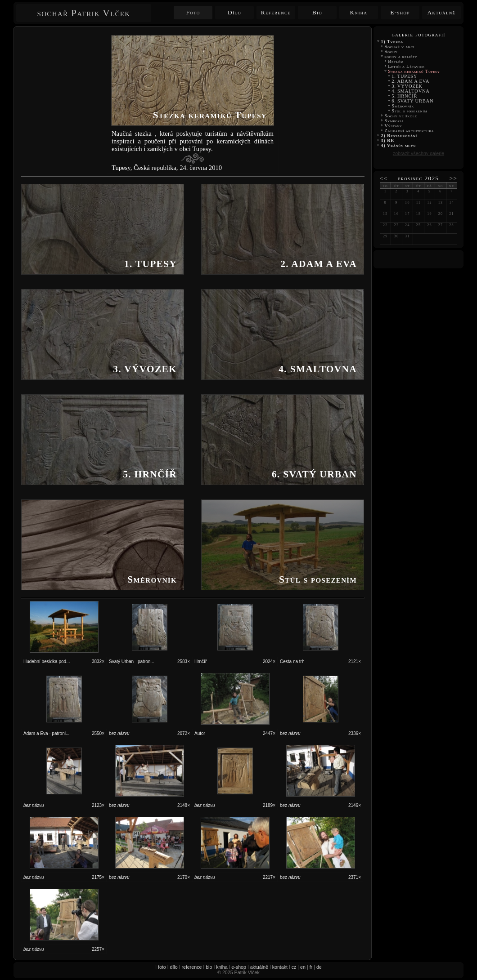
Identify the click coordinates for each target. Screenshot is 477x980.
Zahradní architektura (409, 131)
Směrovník (403, 106)
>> (454, 178)
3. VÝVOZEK (407, 86)
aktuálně (259, 967)
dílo (174, 967)
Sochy (391, 51)
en (303, 967)
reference (191, 967)
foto (162, 967)
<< (384, 178)
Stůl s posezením (410, 111)
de (319, 967)
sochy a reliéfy (401, 56)
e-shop (239, 967)
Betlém (396, 61)
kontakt (280, 967)
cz (294, 967)
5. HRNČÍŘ (405, 96)
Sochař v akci (399, 47)
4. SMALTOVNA (411, 91)
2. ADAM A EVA (410, 81)
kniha (222, 967)
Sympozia (394, 121)
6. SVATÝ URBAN (413, 101)
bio (209, 967)
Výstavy (393, 126)
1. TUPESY (404, 76)
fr (311, 967)
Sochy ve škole (401, 116)
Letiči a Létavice (406, 66)
